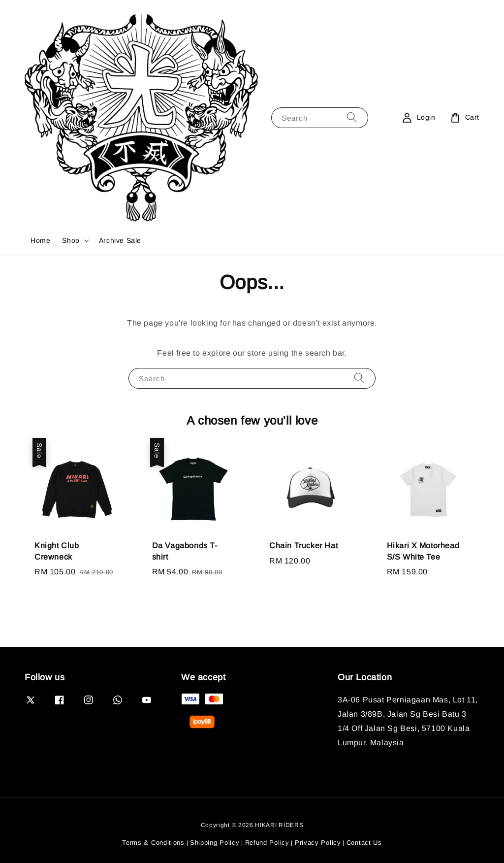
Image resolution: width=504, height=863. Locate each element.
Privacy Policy (318, 843)
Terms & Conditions (153, 843)
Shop (71, 240)
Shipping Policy (215, 843)
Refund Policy (267, 843)
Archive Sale (120, 240)
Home (40, 240)
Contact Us (364, 843)
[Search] (352, 117)
